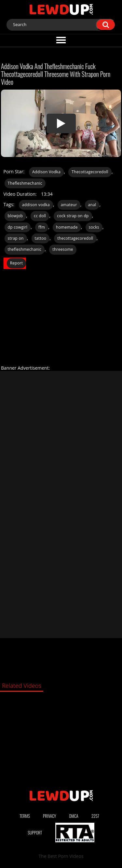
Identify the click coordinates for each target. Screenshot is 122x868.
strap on (16, 238)
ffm (42, 227)
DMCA (74, 816)
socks (94, 227)
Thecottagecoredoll (90, 172)
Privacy (49, 816)
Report (17, 263)
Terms (25, 816)
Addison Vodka (46, 172)
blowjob (15, 216)
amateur (69, 205)
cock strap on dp (73, 216)
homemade (67, 227)
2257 (95, 816)
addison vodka (36, 205)
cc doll (40, 216)
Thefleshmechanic (25, 183)
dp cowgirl (18, 227)
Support (35, 832)
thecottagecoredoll (75, 238)
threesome (63, 249)
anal (92, 205)
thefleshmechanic (25, 249)
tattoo (41, 238)
